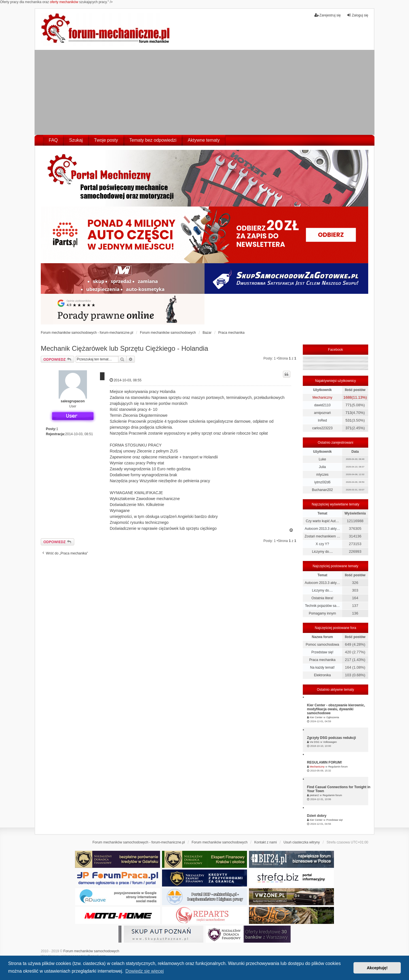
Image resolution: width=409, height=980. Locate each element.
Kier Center (316, 717)
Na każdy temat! (322, 667)
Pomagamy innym (322, 613)
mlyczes (322, 475)
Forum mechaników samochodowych (91, 951)
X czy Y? (322, 544)
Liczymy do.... (322, 552)
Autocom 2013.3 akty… (322, 529)
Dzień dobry (317, 816)
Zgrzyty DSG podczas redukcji (332, 738)
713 (349, 413)
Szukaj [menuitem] (76, 140)
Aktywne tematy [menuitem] (204, 140)
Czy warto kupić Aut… (322, 521)
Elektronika (322, 675)
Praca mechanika (322, 660)
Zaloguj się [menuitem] (357, 15)
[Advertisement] (204, 92)
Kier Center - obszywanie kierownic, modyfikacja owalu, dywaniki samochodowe (336, 709)
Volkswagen (330, 742)
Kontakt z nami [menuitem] (266, 842)
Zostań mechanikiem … (322, 536)
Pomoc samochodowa (322, 645)
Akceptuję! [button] (377, 968)
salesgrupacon (73, 401)
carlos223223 (322, 428)
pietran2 (314, 795)
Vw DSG (315, 742)
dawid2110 (322, 405)
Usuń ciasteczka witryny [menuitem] (302, 842)
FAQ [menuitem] (53, 140)
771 (349, 405)
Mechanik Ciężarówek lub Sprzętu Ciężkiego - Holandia (124, 348)
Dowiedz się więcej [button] (145, 971)
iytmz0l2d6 (322, 482)
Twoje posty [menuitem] (106, 140)
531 (349, 420)
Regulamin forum (338, 767)
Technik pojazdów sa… (322, 606)
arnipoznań (322, 413)
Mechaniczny (322, 397)
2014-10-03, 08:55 (125, 380)
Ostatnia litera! (322, 598)
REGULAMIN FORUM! (325, 762)
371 (349, 428)
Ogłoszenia (333, 717)
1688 (347, 397)
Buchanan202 (322, 490)
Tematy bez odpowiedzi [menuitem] (153, 140)
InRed (322, 420)
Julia (322, 467)
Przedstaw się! (322, 652)
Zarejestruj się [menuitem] (328, 15)
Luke (322, 459)
